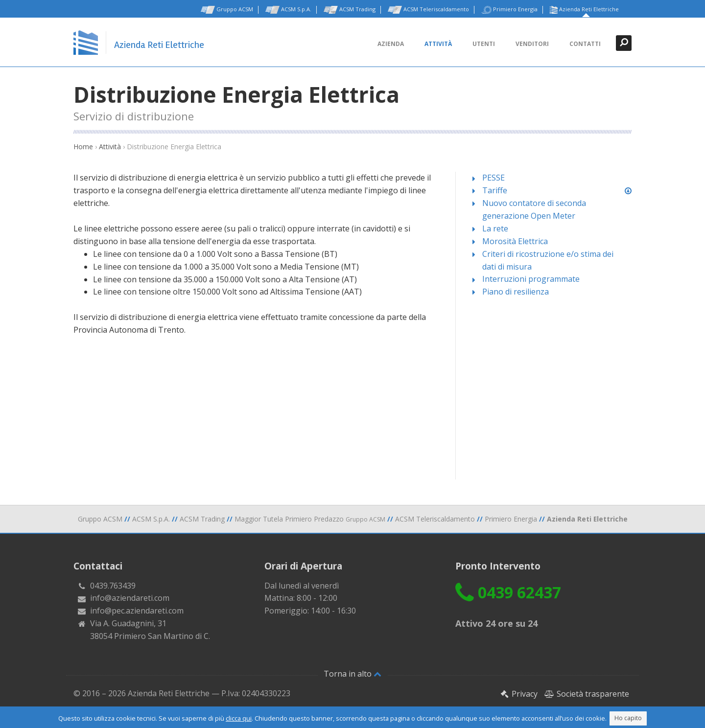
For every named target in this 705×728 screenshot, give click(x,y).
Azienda (391, 44)
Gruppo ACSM (227, 10)
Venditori (532, 44)
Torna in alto (352, 674)
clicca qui (239, 718)
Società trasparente (587, 694)
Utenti (484, 44)
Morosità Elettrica (515, 241)
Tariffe (495, 190)
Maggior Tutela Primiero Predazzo (310, 519)
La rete (495, 228)
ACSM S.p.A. (288, 10)
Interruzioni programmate (531, 279)
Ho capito (628, 718)
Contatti (585, 44)
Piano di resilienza (516, 292)
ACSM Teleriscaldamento (428, 10)
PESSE (493, 178)
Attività (438, 44)
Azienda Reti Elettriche (584, 10)
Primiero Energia (509, 10)
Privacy (519, 694)
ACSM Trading (350, 10)
